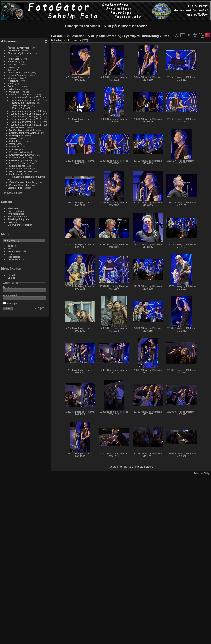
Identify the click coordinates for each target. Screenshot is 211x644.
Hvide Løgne (16, 141)
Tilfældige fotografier (19, 219)
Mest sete (13, 208)
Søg (10, 248)
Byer (10, 56)
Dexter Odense (18, 158)
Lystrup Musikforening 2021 (26, 111)
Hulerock (14, 147)
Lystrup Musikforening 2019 (26, 116)
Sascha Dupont (21, 105)
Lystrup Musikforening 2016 (26, 125)
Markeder (13, 78)
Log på (12, 278)
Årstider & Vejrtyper (18, 48)
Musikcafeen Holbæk (21, 171)
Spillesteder (14, 89)
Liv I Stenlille (16, 174)
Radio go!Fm (16, 136)
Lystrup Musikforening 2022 (26, 100)
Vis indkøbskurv (17, 259)
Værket (13, 138)
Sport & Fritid (15, 188)
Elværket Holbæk (19, 163)
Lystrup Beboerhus (18, 75)
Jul (9, 70)
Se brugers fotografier (20, 225)
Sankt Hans (14, 86)
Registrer (13, 275)
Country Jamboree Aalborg (24, 133)
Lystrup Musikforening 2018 (26, 119)
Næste (139, 467)
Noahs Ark (14, 81)
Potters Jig (18, 108)
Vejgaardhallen (18, 152)
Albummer (9, 41)
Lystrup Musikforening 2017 (26, 122)
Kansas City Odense (21, 160)
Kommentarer (15, 251)
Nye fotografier (16, 214)
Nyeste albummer (18, 216)
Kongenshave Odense (22, 155)
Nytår (11, 83)
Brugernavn (10, 287)
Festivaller (14, 59)
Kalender (13, 222)
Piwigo (207, 473)
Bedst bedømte (16, 211)
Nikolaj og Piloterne (24, 103)
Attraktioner (14, 50)
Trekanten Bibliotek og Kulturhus (27, 177)
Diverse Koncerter (19, 185)
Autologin (10, 304)
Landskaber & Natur (19, 72)
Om (10, 254)
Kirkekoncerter (17, 166)
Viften (12, 144)
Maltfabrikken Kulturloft (22, 130)
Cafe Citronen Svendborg (23, 182)
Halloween (14, 64)
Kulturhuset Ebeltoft (20, 169)
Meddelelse (14, 257)
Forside (57, 36)
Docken (14, 149)
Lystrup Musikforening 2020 (26, 114)
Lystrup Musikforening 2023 (26, 97)
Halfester (13, 61)
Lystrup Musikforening (21, 94)
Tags (10, 246)
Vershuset (15, 92)
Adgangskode (11, 295)
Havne (11, 67)
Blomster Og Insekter (20, 53)
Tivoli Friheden (17, 127)
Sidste (149, 467)
